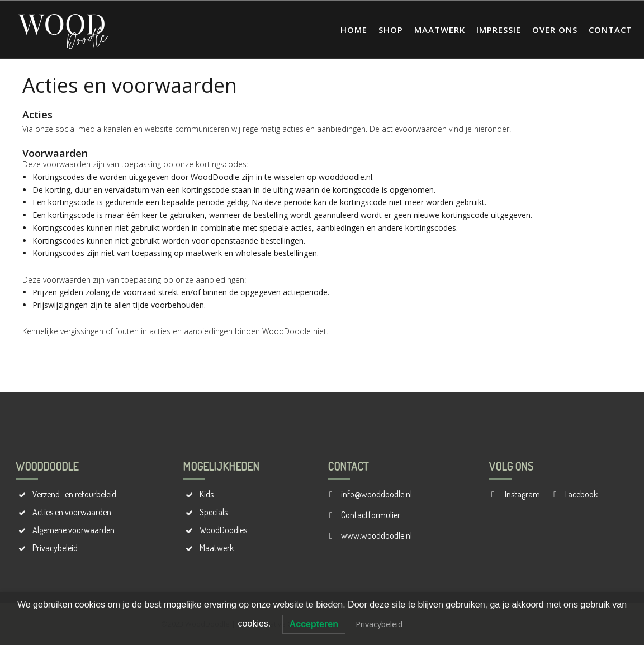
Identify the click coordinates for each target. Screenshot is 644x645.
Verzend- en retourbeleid (74, 494)
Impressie (499, 30)
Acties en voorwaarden (72, 512)
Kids (207, 494)
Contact (610, 30)
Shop (391, 30)
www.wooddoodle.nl (377, 535)
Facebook (581, 494)
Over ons (555, 30)
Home (354, 30)
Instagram (522, 494)
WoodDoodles (223, 530)
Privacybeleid (55, 548)
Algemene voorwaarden (74, 530)
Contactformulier (371, 515)
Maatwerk (440, 30)
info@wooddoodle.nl (377, 494)
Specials (214, 512)
